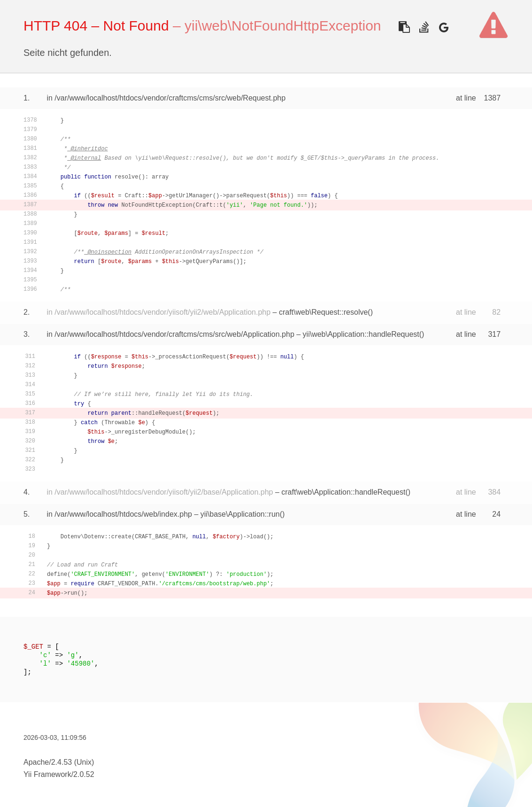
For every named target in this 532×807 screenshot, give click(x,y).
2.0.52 (84, 774)
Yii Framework (47, 774)
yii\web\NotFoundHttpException (283, 26)
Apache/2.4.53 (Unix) (59, 762)
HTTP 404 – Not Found (96, 26)
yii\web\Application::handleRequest (361, 334)
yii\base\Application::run (240, 514)
